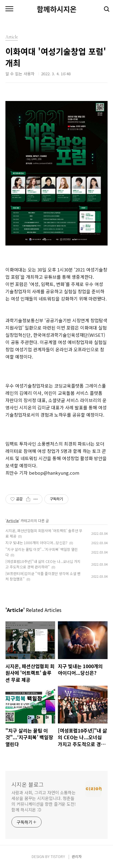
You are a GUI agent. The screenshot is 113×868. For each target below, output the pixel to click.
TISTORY (58, 856)
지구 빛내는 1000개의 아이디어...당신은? (36, 543)
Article (13, 520)
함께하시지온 (57, 9)
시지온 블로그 (28, 784)
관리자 (77, 856)
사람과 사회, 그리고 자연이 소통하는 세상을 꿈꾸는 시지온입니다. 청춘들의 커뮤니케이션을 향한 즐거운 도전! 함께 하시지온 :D (44, 801)
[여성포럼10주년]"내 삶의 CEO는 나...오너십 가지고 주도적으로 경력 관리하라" (43, 564)
